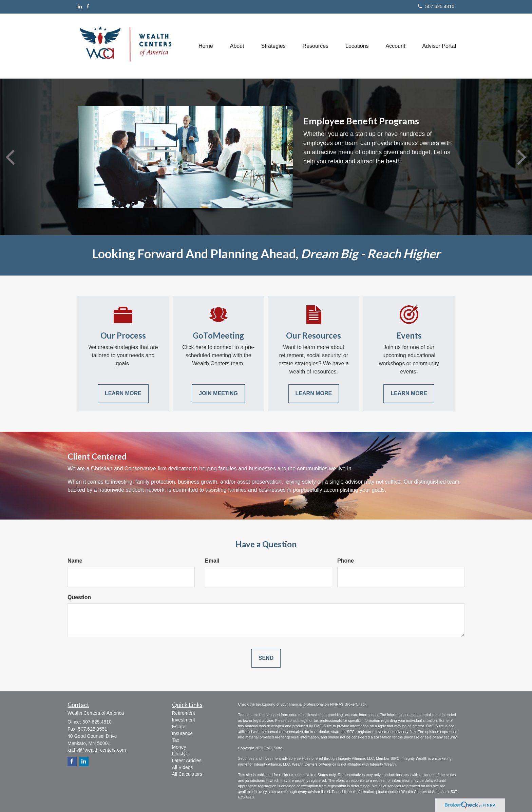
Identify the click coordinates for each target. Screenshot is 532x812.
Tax (176, 740)
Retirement (184, 713)
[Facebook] (88, 6)
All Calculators (187, 774)
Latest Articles (187, 760)
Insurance (182, 733)
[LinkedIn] (80, 6)
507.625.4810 (436, 6)
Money (179, 747)
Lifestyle (181, 754)
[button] (237, 46)
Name (75, 561)
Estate (179, 727)
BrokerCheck (356, 704)
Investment (184, 720)
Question (79, 597)
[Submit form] (266, 658)
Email (212, 561)
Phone (346, 561)
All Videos (183, 767)
